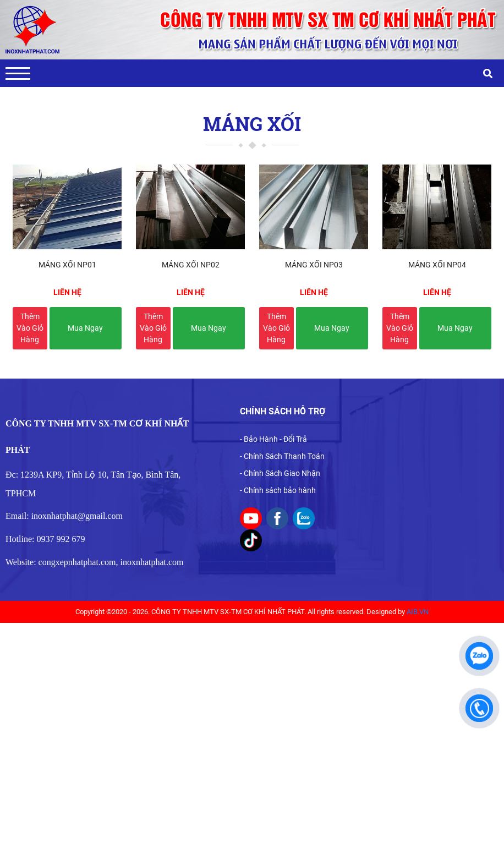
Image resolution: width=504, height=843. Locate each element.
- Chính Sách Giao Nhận (280, 473)
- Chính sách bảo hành (278, 490)
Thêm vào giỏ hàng (30, 328)
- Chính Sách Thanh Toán (282, 456)
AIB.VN (418, 612)
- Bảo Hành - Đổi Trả (273, 439)
